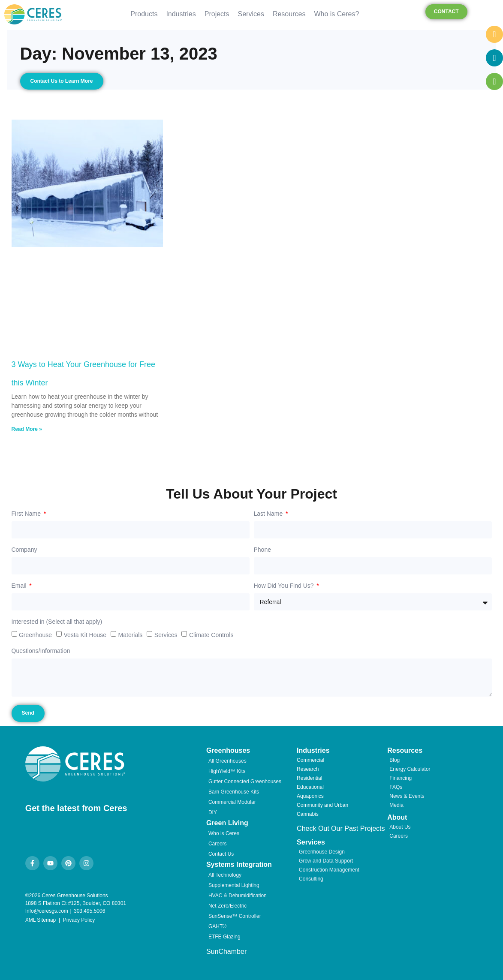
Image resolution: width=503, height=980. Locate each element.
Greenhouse (35, 635)
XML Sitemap (41, 920)
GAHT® (217, 926)
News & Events (407, 796)
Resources (289, 14)
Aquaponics (310, 796)
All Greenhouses (227, 761)
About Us (400, 827)
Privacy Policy (79, 920)
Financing (401, 778)
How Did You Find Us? (285, 586)
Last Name (269, 514)
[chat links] (494, 105)
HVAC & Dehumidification (238, 896)
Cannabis (308, 814)
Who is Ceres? (336, 14)
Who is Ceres (224, 833)
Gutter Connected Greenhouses (245, 782)
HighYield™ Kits (227, 771)
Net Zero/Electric (227, 906)
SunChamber (226, 951)
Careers (218, 844)
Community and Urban (322, 805)
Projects (217, 14)
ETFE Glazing (224, 937)
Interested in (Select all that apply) (57, 622)
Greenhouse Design (322, 852)
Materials (131, 635)
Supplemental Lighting (234, 885)
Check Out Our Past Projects (341, 828)
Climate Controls (211, 635)
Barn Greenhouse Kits (234, 792)
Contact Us (221, 854)
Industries (181, 14)
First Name (27, 514)
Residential (309, 778)
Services (251, 14)
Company (24, 550)
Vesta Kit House (85, 635)
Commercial (310, 760)
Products (144, 14)
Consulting (311, 879)
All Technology (225, 875)
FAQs (396, 787)
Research (308, 769)
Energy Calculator (410, 769)
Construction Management (329, 870)
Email (20, 586)
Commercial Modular (232, 802)
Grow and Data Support (326, 861)
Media (396, 805)
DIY (213, 812)
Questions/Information (41, 651)
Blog (395, 760)
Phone (262, 550)
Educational (310, 787)
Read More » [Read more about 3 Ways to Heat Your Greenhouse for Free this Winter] (27, 429)
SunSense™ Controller (235, 916)
